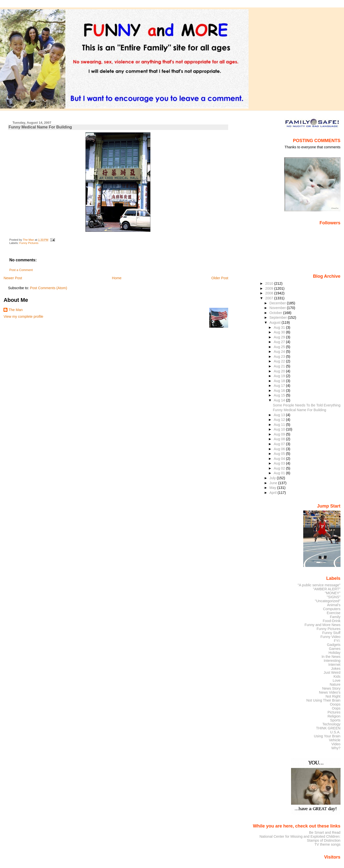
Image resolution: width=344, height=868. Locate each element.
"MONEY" (333, 593)
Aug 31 (280, 327)
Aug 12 (280, 420)
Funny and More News (322, 625)
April (274, 493)
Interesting (332, 661)
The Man (16, 310)
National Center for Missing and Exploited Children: (300, 836)
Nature (335, 684)
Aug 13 (280, 415)
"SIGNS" (334, 597)
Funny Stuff (331, 633)
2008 (270, 293)
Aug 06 (280, 449)
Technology (331, 724)
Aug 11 (280, 425)
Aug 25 (280, 347)
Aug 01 (280, 473)
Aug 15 (280, 395)
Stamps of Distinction (324, 840)
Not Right (333, 696)
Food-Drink (332, 621)
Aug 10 (280, 429)
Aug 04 (280, 459)
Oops (336, 708)
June (274, 483)
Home (117, 278)
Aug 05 (280, 454)
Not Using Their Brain (323, 700)
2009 (270, 288)
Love (336, 680)
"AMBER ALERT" (327, 589)
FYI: (337, 641)
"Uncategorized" (328, 601)
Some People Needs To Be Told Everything (307, 405)
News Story (331, 688)
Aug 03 (280, 463)
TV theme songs (327, 844)
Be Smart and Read (325, 832)
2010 (270, 283)
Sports (335, 720)
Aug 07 (280, 444)
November (278, 308)
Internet (334, 665)
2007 (270, 298)
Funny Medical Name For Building (300, 410)
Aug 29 (280, 337)
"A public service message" (319, 585)
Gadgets (334, 645)
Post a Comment (21, 270)
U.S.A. (335, 732)
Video (336, 744)
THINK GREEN (328, 728)
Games (335, 649)
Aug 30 (280, 332)
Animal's (334, 605)
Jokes (336, 669)
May (273, 488)
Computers (332, 609)
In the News (331, 657)
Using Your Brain (327, 736)
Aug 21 (280, 366)
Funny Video (330, 637)
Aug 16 (280, 391)
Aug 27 (280, 342)
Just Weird (332, 672)
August (276, 322)
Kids (337, 676)
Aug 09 (280, 434)
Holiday (335, 653)
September (279, 317)
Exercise (334, 613)
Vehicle (335, 740)
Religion (334, 716)
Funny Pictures (29, 243)
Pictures (334, 712)
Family (335, 617)
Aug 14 (280, 400)
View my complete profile (23, 316)
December (278, 303)
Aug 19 (280, 376)
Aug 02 (280, 468)
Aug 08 (280, 439)
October (276, 313)
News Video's (330, 692)
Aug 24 (280, 352)
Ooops (335, 704)
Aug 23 (280, 356)
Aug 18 (280, 381)
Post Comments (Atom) (48, 288)
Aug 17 (280, 386)
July (273, 478)
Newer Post (13, 278)
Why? (336, 748)
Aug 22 (280, 361)
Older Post (220, 278)
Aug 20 (280, 371)
